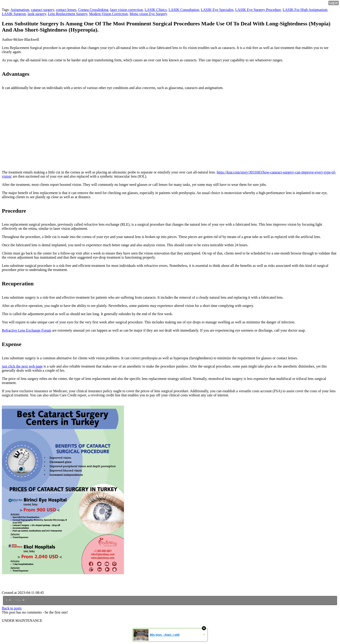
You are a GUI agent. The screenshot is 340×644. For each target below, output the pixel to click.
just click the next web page (22, 366)
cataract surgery (42, 10)
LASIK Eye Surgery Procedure (258, 10)
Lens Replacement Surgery (68, 14)
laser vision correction (126, 10)
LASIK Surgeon (14, 14)
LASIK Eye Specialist (217, 10)
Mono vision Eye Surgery (148, 14)
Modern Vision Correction (108, 14)
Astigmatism (20, 10)
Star (20, 601)
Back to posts (12, 608)
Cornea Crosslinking (93, 10)
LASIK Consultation (184, 10)
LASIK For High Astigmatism (305, 10)
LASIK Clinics (156, 10)
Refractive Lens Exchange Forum (26, 330)
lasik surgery (37, 14)
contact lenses (66, 10)
